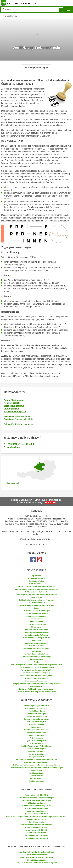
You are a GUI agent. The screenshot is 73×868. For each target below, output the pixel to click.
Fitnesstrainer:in (36, 619)
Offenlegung (41, 500)
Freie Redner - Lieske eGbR (20, 444)
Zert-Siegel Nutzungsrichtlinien (19, 419)
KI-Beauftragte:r (36, 640)
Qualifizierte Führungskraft (36, 741)
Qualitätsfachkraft (36, 776)
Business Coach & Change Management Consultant (36, 587)
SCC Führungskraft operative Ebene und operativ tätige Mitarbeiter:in (36, 665)
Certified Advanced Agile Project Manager (37, 746)
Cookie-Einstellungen (22, 500)
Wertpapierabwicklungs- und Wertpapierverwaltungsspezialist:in (36, 684)
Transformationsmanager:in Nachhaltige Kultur (36, 676)
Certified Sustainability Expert (36, 716)
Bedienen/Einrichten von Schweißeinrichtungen (36, 798)
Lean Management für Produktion (36, 730)
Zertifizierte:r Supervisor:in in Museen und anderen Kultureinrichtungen (36, 768)
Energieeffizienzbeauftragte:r (36, 616)
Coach (36, 608)
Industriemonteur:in (36, 822)
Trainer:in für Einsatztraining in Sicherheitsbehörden (36, 692)
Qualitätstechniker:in (36, 781)
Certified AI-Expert (36, 597)
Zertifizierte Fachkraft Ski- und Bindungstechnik (36, 689)
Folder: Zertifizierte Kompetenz (19, 424)
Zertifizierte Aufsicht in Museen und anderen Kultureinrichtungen (36, 765)
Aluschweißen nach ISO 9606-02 (36, 795)
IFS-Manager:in (36, 627)
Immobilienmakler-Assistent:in (36, 630)
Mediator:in (36, 651)
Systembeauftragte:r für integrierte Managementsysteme (36, 760)
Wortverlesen (14, 447)
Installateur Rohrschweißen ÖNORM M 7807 (36, 825)
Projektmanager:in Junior (36, 733)
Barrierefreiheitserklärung (30, 502)
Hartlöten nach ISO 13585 (36, 819)
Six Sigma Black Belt (36, 754)
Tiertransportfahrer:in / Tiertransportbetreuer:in (36, 667)
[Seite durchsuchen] (32, 10)
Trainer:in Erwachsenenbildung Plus (36, 673)
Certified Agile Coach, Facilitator (36, 592)
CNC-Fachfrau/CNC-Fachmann (36, 809)
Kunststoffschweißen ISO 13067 (36, 827)
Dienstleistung (11, 16)
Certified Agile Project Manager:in (36, 706)
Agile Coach (36, 576)
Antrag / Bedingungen (15, 400)
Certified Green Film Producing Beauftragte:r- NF (36, 605)
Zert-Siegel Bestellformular (17, 416)
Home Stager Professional (36, 624)
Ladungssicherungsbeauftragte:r (36, 643)
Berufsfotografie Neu (36, 581)
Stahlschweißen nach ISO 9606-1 (36, 830)
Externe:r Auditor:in (36, 725)
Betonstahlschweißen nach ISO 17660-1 (36, 800)
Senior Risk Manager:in (36, 751)
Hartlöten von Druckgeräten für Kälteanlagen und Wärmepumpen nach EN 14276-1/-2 (36, 817)
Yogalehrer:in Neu (36, 686)
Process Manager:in (36, 735)
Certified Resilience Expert (36, 714)
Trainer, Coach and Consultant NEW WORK (36, 670)
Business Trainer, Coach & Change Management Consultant (36, 589)
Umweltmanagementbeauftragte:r (36, 762)
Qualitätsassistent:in (36, 770)
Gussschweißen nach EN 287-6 (36, 814)
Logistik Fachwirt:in (36, 646)
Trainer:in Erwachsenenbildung (36, 678)
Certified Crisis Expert (36, 711)
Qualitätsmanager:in (36, 778)
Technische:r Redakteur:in (36, 833)
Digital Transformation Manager (36, 614)
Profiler (36, 662)
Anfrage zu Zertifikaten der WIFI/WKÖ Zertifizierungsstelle (36, 863)
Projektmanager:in (36, 738)
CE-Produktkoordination (36, 803)
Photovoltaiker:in (36, 659)
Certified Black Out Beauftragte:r (36, 708)
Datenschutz (55, 500)
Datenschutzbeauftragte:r (36, 722)
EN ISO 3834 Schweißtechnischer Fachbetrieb (36, 857)
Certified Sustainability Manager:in (36, 719)
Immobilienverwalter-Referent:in (36, 635)
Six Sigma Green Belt (36, 757)
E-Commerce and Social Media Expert (36, 611)
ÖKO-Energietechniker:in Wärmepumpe (36, 657)
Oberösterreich (13, 483)
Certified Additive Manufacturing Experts (36, 806)
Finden (61, 10)
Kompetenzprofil (12, 403)
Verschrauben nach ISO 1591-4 (36, 838)
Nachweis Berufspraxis (15, 412)
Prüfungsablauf (11, 409)
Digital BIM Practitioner (36, 603)
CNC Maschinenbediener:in (36, 811)
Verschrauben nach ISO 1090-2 (36, 835)
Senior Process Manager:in (36, 749)
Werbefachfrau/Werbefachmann (36, 681)
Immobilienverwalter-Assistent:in (36, 632)
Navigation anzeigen (36, 68)
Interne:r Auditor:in (36, 727)
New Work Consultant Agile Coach (36, 654)
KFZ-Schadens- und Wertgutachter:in (36, 638)
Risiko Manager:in (36, 743)
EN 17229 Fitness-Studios (36, 860)
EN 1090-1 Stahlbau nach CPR (36, 855)
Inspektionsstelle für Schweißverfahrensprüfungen (36, 852)
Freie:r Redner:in (36, 622)
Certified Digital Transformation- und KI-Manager (36, 600)
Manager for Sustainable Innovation (36, 649)
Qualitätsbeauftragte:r (36, 773)
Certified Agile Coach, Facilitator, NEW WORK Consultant (36, 595)
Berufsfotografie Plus (36, 584)
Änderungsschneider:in (36, 578)
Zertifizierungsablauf (14, 406)
